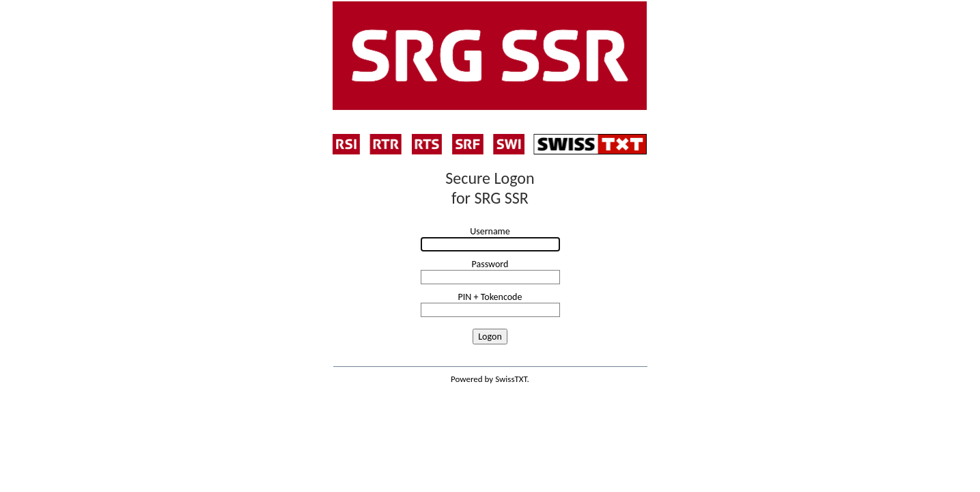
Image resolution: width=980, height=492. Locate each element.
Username (490, 231)
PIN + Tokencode (490, 297)
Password (490, 264)
